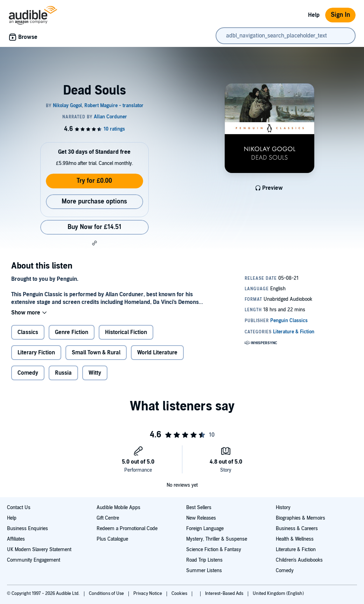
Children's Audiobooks (299, 560)
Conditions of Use (107, 593)
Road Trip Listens (204, 560)
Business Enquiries (27, 529)
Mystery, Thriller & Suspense (217, 539)
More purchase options (94, 202)
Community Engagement (34, 560)
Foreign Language (205, 529)
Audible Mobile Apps (118, 508)
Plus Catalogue (112, 539)
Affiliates (16, 539)
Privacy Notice (148, 593)
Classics (28, 332)
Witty (95, 373)
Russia (63, 373)
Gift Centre (108, 518)
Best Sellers (199, 508)
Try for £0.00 (94, 181)
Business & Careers (297, 529)
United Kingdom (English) (278, 593)
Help (314, 15)
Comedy (28, 373)
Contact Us (19, 508)
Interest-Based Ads (225, 593)
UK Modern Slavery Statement (39, 550)
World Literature (157, 353)
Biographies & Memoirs (300, 518)
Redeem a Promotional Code (127, 529)
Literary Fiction (36, 353)
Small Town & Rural (96, 353)
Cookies (180, 593)
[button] (94, 243)
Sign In (340, 15)
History (283, 508)
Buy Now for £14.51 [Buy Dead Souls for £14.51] (94, 227)
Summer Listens (204, 571)
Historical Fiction (126, 332)
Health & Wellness (295, 539)
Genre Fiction (72, 332)
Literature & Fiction (296, 550)
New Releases (201, 518)
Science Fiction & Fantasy (214, 550)
